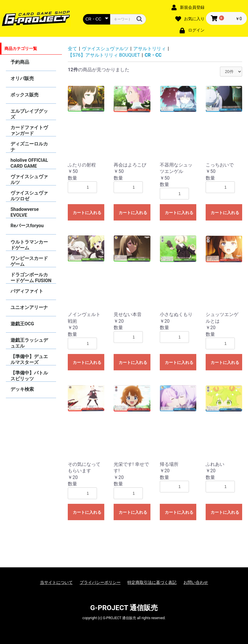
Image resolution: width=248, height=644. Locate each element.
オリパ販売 (22, 78)
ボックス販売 (25, 95)
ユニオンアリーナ (29, 307)
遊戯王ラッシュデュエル (29, 343)
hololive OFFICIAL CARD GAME (29, 163)
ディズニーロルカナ (29, 147)
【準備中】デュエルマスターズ (29, 359)
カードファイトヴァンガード (29, 130)
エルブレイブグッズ (29, 114)
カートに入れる (87, 213)
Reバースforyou (27, 226)
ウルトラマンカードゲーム (29, 245)
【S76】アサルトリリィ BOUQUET (104, 55)
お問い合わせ (196, 582)
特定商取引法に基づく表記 (152, 582)
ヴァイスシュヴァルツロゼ (29, 196)
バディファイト (27, 291)
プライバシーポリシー (100, 582)
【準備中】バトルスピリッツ (29, 376)
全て (72, 49)
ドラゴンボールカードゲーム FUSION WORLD (31, 278)
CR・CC (153, 55)
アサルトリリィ (150, 49)
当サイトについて (56, 582)
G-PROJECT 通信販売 (124, 608)
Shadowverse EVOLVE (25, 212)
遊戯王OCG (22, 324)
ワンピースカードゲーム (29, 261)
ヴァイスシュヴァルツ (29, 179)
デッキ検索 (22, 389)
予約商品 (20, 62)
